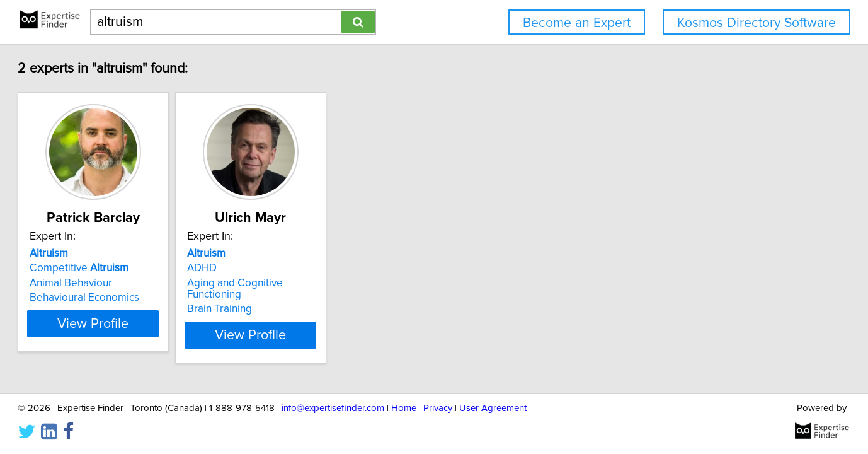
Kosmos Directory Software (757, 23)
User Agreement (493, 408)
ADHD (202, 268)
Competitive (79, 268)
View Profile (93, 324)
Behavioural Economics (84, 298)
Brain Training (220, 309)
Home (404, 408)
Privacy (438, 408)
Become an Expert (577, 23)
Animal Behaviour (71, 283)
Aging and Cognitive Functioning (235, 289)
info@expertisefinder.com (333, 408)
